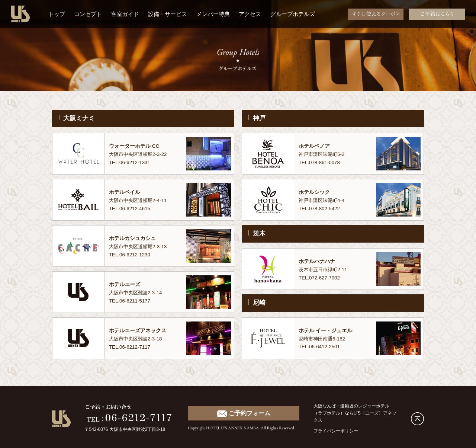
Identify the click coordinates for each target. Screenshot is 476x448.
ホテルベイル (126, 192)
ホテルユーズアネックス (140, 330)
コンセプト (88, 14)
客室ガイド (125, 14)
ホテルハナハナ (318, 261)
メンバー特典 (213, 14)
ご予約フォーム (243, 414)
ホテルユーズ (126, 284)
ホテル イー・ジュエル (327, 330)
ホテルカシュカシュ (134, 238)
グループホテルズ (293, 14)
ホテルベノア (315, 146)
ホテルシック (315, 192)
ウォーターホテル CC (136, 146)
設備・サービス (168, 14)
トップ (57, 14)
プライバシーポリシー (336, 431)
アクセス (250, 14)
